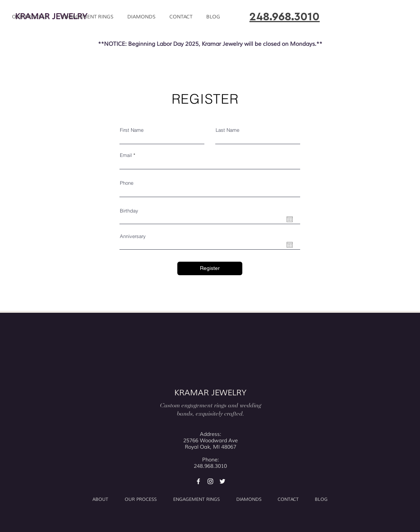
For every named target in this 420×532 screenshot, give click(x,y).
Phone (127, 183)
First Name (132, 130)
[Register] (210, 268)
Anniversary (133, 236)
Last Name (227, 130)
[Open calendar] (290, 219)
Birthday (129, 211)
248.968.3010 (285, 17)
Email (126, 155)
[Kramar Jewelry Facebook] (198, 481)
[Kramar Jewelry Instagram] (210, 481)
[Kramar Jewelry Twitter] (222, 481)
